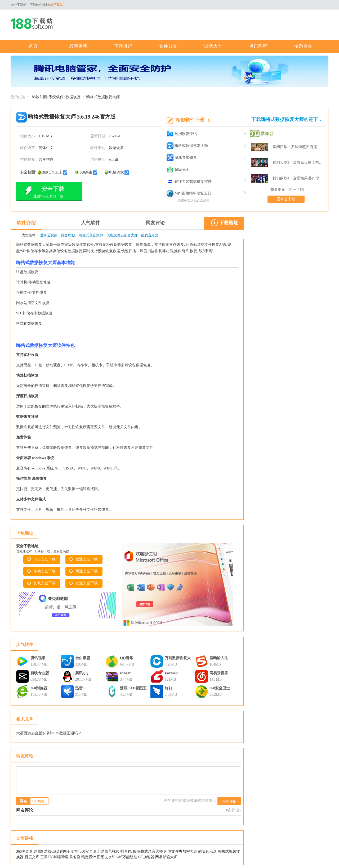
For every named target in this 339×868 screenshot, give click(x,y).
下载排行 (123, 46)
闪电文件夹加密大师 (122, 235)
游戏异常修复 (182, 158)
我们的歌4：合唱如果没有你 (296, 178)
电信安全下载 (41, 559)
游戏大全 (213, 46)
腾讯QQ (82, 673)
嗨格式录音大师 (91, 235)
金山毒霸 (83, 658)
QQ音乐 (127, 658)
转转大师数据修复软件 (189, 182)
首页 (33, 46)
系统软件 (56, 97)
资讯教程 (258, 46)
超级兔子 (178, 170)
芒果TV (46, 857)
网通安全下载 (83, 571)
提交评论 (229, 801)
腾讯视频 (38, 658)
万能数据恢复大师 (178, 659)
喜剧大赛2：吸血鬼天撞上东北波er (298, 163)
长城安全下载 (41, 583)
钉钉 (168, 688)
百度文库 (32, 857)
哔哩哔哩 (61, 857)
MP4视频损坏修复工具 (189, 193)
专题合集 (303, 46)
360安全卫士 (220, 688)
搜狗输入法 (219, 658)
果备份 (75, 857)
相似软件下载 (190, 120)
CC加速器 (146, 857)
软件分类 (168, 46)
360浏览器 (39, 688)
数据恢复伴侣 (182, 134)
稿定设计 (89, 857)
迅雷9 (80, 688)
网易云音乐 (219, 673)
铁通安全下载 (83, 583)
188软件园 (39, 97)
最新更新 (78, 46)
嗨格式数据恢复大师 (187, 146)
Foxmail (171, 673)
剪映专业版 (40, 673)
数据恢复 (73, 97)
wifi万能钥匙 (127, 857)
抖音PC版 (68, 235)
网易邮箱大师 (166, 857)
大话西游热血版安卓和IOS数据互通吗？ (49, 733)
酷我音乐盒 (150, 235)
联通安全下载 (83, 559)
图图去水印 (106, 857)
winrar (125, 673)
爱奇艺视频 (49, 235)
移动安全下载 (41, 571)
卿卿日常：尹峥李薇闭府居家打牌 (298, 147)
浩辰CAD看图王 (133, 688)
